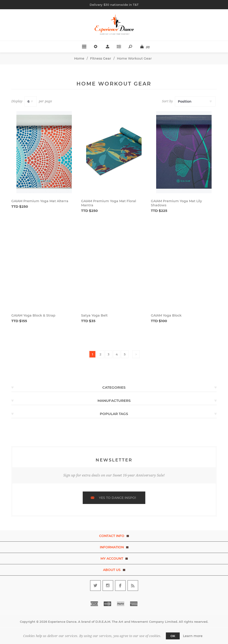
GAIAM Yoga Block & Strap (33, 315)
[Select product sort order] (195, 101)
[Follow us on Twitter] (95, 586)
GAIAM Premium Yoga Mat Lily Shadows (176, 203)
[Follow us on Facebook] (120, 586)
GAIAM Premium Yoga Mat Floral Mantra (109, 203)
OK (173, 636)
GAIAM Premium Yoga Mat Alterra (40, 201)
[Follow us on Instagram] (108, 586)
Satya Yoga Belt (94, 315)
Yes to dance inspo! (117, 498)
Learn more (193, 636)
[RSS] (133, 586)
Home (79, 58)
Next (136, 354)
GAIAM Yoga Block (166, 315)
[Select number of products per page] (31, 101)
